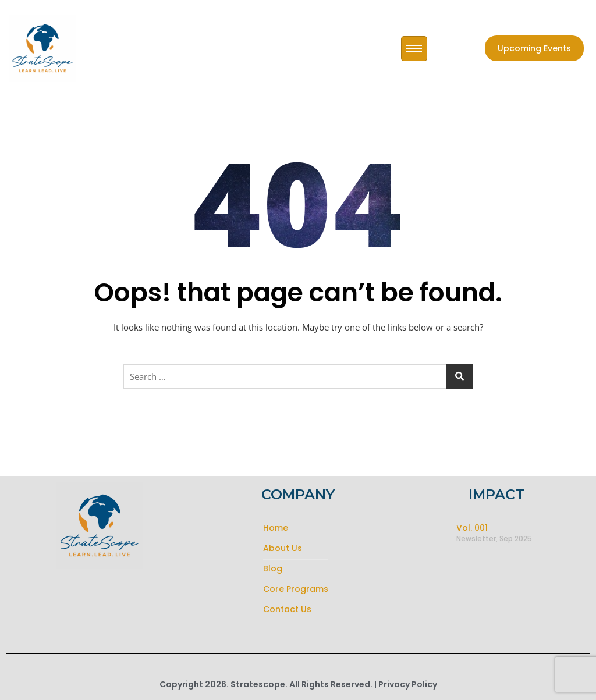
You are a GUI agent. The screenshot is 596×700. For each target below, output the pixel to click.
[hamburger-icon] (414, 49)
